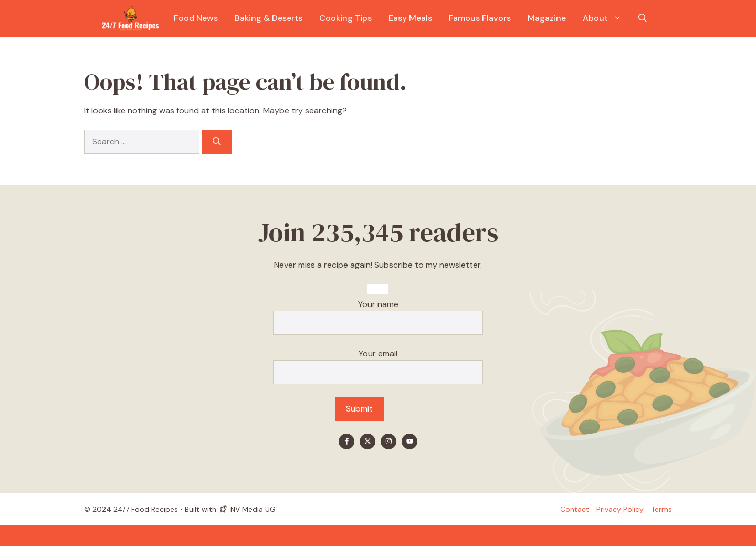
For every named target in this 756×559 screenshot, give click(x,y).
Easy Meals (410, 18)
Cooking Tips (345, 18)
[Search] (217, 142)
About (606, 18)
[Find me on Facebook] (346, 441)
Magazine (547, 18)
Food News (196, 18)
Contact (575, 509)
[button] (643, 18)
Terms (661, 509)
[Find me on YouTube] (409, 441)
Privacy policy (620, 509)
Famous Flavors (480, 18)
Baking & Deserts (269, 18)
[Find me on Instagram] (388, 441)
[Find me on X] (367, 441)
